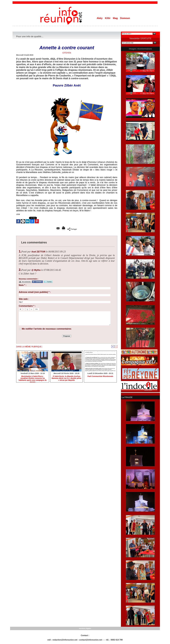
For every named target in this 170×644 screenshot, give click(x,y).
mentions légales (85, 628)
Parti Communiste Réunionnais (100, 376)
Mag (116, 18)
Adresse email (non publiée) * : (35, 292)
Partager (72, 229)
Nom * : (23, 285)
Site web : (24, 299)
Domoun (125, 18)
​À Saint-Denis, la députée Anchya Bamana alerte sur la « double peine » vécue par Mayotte (66, 378)
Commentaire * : (27, 306)
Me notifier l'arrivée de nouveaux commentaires (47, 329)
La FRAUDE (127, 397)
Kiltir (108, 18)
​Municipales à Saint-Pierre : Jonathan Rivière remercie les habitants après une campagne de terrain (33, 378)
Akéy (100, 18)
